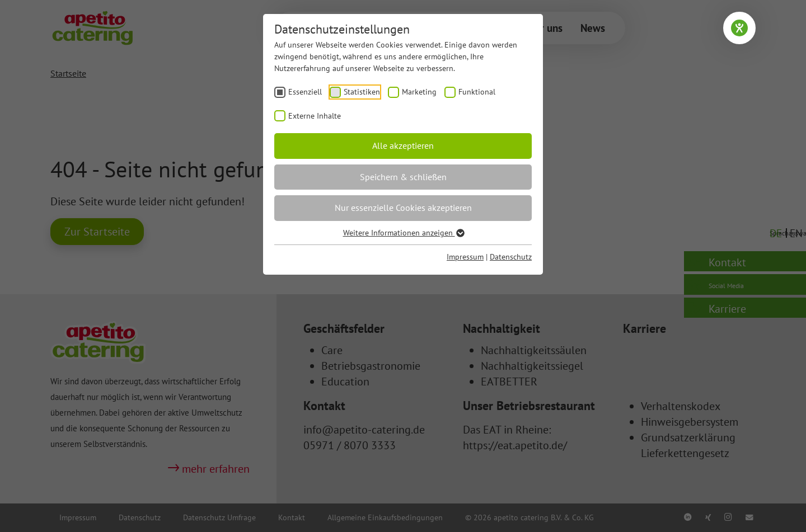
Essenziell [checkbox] (305, 92)
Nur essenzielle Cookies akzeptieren (403, 208)
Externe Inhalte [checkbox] (315, 116)
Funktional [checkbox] (477, 92)
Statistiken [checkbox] (362, 92)
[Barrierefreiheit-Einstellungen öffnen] (739, 28)
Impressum (465, 257)
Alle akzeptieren (403, 145)
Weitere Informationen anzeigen (403, 233)
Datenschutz (511, 257)
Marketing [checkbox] (419, 92)
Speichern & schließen (403, 177)
